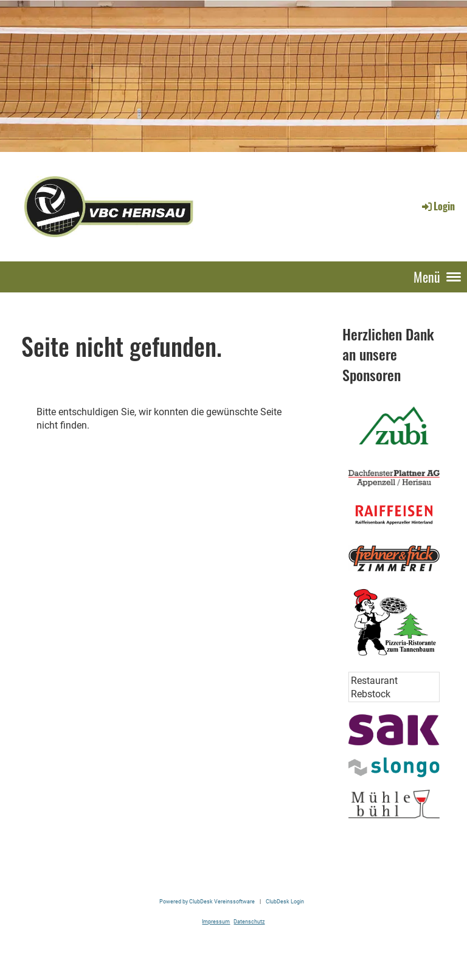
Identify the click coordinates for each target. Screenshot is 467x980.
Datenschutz (249, 921)
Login (438, 206)
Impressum (216, 921)
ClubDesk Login (285, 901)
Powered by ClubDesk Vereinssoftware (207, 901)
